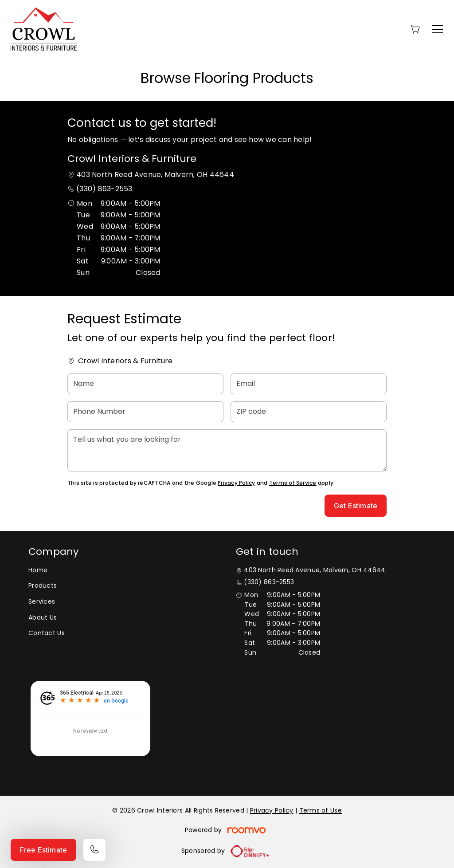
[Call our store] (94, 850)
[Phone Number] (145, 412)
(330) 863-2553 (104, 189)
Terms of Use (321, 810)
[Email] (309, 384)
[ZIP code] (309, 412)
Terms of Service (293, 483)
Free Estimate (43, 850)
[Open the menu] (438, 29)
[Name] (145, 384)
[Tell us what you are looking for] (227, 450)
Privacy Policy (236, 483)
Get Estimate (356, 506)
